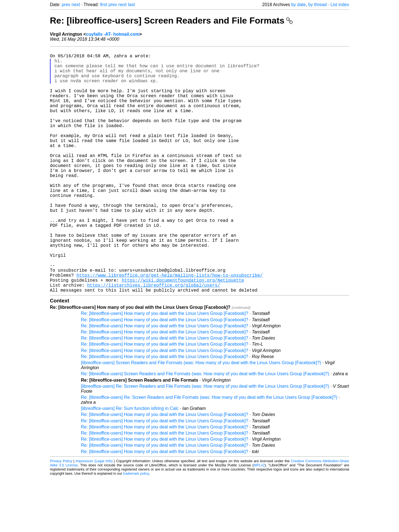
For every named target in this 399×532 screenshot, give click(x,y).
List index (340, 5)
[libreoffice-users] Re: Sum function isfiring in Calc (130, 463)
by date (298, 5)
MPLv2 (259, 519)
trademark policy (136, 528)
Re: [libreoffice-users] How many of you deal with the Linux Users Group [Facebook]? (165, 368)
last (131, 5)
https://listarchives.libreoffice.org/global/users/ (154, 338)
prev (66, 5)
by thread (317, 5)
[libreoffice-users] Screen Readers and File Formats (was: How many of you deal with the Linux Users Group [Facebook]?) (201, 417)
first (104, 5)
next (76, 5)
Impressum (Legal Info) (94, 515)
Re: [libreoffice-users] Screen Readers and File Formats (171, 20)
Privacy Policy (61, 515)
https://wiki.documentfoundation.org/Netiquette (183, 332)
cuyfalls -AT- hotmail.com (113, 34)
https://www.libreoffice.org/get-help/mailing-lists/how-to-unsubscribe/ (170, 326)
